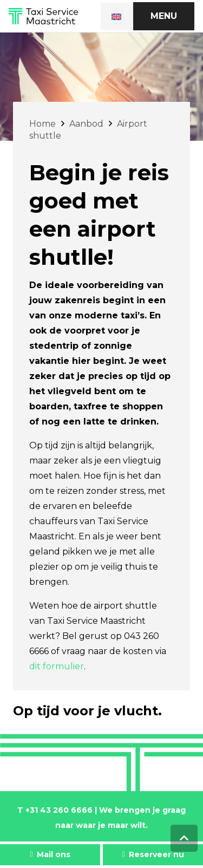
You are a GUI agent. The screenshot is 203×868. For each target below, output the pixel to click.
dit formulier (57, 666)
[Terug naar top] (184, 838)
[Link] (43, 16)
